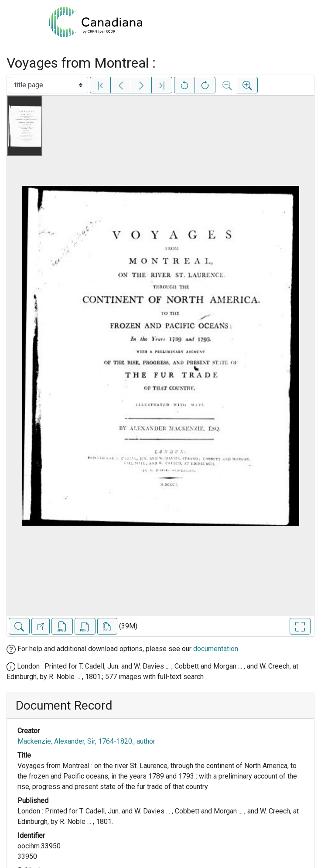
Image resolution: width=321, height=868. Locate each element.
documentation (216, 649)
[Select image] (48, 85)
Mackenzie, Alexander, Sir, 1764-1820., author (86, 741)
